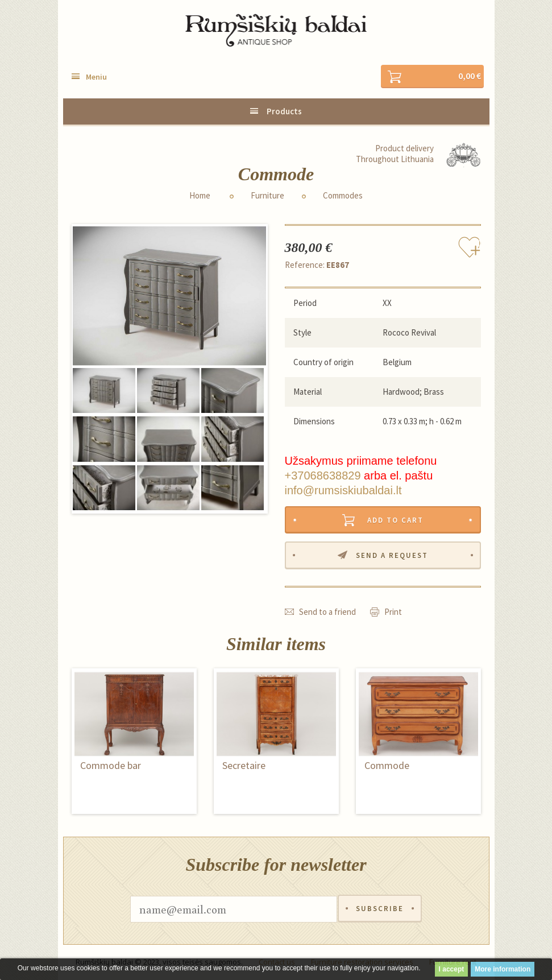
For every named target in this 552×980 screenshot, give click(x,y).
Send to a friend (327, 612)
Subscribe (380, 910)
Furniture (267, 196)
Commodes (343, 196)
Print (393, 612)
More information (503, 969)
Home (200, 196)
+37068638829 (323, 475)
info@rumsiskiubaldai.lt (343, 490)
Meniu (96, 77)
